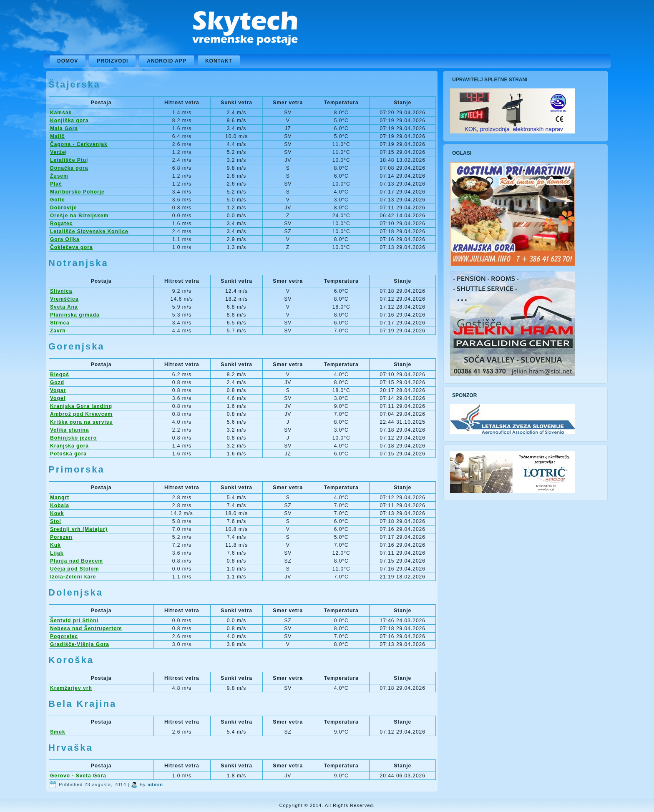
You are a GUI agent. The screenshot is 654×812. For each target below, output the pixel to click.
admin (155, 784)
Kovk (57, 513)
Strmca (60, 323)
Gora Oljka (65, 239)
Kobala (60, 505)
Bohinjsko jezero (73, 438)
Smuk (58, 732)
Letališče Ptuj (69, 160)
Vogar (58, 390)
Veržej (59, 152)
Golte (58, 200)
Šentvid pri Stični (74, 621)
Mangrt (60, 498)
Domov (68, 61)
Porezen (61, 537)
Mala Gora (64, 128)
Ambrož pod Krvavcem (81, 414)
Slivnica (61, 291)
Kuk (55, 545)
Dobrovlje (63, 208)
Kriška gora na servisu (82, 422)
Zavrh (58, 331)
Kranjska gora (69, 446)
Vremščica (64, 299)
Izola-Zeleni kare (73, 577)
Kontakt (219, 61)
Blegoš (60, 375)
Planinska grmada (75, 315)
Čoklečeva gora (72, 247)
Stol (56, 521)
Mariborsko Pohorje (77, 192)
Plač (56, 184)
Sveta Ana (64, 307)
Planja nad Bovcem (77, 561)
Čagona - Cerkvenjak (79, 144)
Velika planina (69, 430)
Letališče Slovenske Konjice (89, 231)
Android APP (167, 61)
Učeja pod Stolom (74, 569)
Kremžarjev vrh (71, 688)
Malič (57, 136)
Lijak (57, 553)
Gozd (57, 382)
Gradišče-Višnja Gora (80, 644)
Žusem (59, 176)
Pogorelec (64, 636)
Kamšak (61, 113)
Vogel (58, 398)
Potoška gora (68, 454)
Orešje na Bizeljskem (79, 216)
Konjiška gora (69, 121)
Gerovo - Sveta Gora (78, 776)
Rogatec (61, 224)
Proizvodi (112, 61)
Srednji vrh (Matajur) (79, 529)
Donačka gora (69, 168)
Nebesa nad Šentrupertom (86, 628)
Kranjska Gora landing (81, 406)
